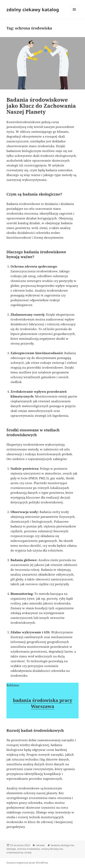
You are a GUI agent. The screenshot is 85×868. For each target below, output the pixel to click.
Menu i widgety (74, 14)
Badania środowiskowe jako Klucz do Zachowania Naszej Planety (41, 106)
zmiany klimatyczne (52, 849)
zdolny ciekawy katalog (33, 9)
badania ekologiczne (62, 845)
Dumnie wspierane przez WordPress (27, 863)
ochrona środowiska (28, 849)
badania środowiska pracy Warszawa (43, 703)
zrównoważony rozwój (19, 852)
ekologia (11, 849)
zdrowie (40, 845)
